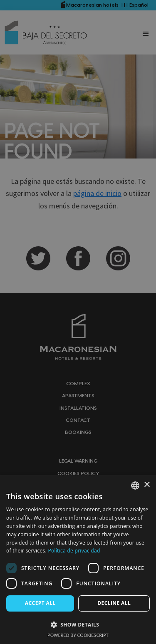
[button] (78, 625)
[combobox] (135, 485)
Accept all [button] (40, 603)
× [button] (147, 485)
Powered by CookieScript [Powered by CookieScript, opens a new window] (78, 635)
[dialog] (78, 560)
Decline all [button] (114, 603)
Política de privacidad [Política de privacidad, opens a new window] (74, 551)
